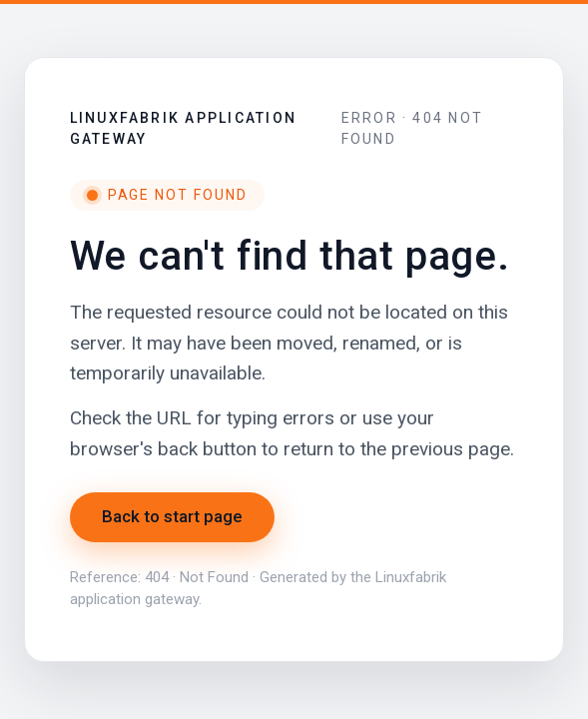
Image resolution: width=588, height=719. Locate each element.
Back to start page (172, 516)
